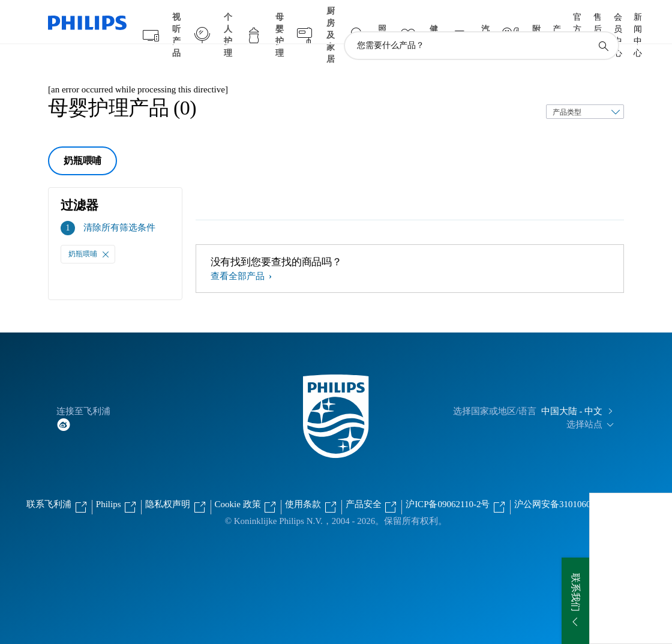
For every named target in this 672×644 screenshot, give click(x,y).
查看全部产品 (239, 253)
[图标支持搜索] (603, 23)
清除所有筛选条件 (119, 204)
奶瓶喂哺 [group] (82, 137)
